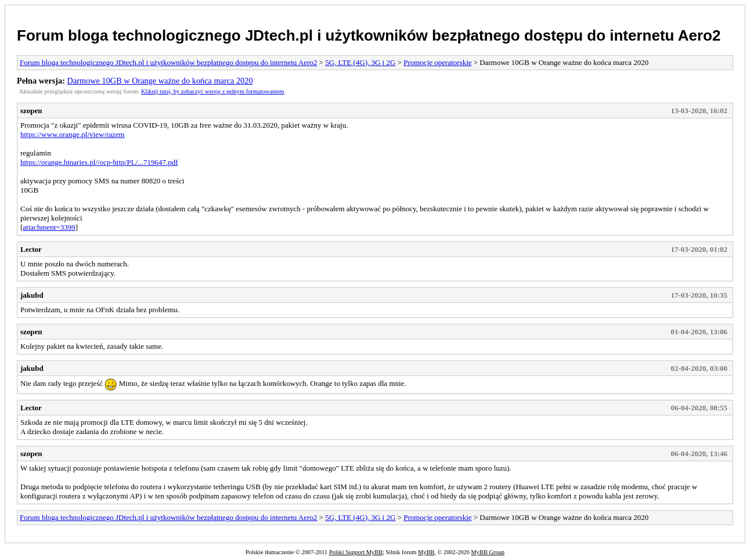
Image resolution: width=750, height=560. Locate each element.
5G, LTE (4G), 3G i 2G (360, 62)
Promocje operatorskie (437, 62)
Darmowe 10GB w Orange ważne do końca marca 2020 (160, 81)
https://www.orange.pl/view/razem (73, 134)
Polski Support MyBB (356, 552)
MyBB (426, 552)
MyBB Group (488, 552)
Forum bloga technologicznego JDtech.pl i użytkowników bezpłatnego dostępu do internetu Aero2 (369, 35)
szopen (31, 111)
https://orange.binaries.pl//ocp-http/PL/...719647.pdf (99, 162)
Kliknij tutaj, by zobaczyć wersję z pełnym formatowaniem (212, 91)
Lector (31, 249)
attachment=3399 (49, 227)
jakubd (32, 295)
